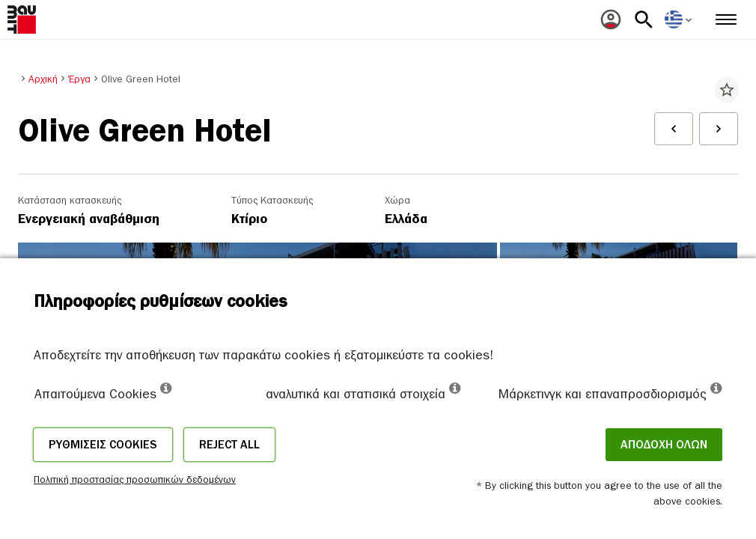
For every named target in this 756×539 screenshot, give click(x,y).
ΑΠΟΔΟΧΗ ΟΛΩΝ (664, 445)
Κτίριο (249, 219)
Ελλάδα (406, 219)
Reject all (229, 445)
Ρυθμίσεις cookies (103, 445)
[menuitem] (611, 19)
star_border (727, 90)
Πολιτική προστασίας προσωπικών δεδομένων (135, 479)
